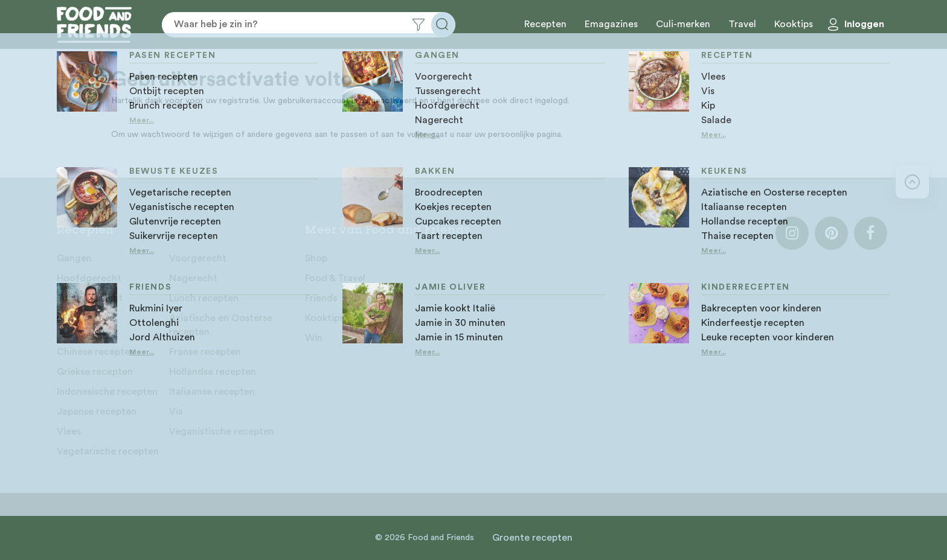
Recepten (545, 24)
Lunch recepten (204, 298)
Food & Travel (335, 278)
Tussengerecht (90, 298)
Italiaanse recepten (212, 392)
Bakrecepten (85, 318)
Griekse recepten (95, 372)
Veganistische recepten (222, 431)
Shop (316, 258)
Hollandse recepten (213, 372)
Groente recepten (532, 538)
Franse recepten (205, 352)
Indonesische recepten (107, 392)
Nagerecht (193, 278)
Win (314, 338)
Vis (176, 412)
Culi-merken (683, 24)
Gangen (74, 258)
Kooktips (794, 24)
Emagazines (611, 24)
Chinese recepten (96, 352)
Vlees (69, 431)
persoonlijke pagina (525, 135)
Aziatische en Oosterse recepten (221, 325)
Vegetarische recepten (108, 451)
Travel (742, 24)
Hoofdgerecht (89, 278)
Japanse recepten (97, 412)
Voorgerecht (198, 258)
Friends (321, 298)
